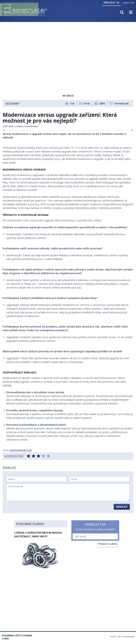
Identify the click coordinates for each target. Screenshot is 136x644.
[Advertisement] (68, 49)
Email (87, 103)
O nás (5, 639)
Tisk (72, 103)
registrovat (128, 3)
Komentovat (122, 103)
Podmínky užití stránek (17, 636)
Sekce (68, 96)
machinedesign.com (21, 450)
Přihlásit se (111, 3)
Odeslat (122, 507)
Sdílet (102, 103)
